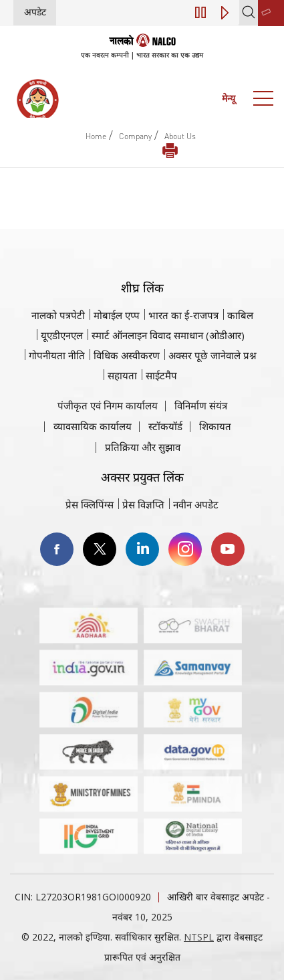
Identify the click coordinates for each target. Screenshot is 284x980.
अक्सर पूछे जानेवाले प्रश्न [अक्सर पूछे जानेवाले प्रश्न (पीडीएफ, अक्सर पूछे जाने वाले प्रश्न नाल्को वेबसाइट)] (212, 355)
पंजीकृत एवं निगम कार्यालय (108, 405)
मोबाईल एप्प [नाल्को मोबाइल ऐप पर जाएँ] (117, 315)
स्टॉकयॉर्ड (165, 426)
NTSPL (199, 937)
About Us (180, 136)
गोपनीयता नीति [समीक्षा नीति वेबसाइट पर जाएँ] (57, 355)
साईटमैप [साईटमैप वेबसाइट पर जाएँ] (161, 375)
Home (96, 136)
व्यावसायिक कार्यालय (93, 426)
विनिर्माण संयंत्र (201, 405)
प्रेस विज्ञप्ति (143, 504)
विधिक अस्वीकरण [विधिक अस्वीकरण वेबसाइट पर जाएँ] (127, 355)
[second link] (271, 13)
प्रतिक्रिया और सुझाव (143, 447)
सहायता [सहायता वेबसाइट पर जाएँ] (122, 375)
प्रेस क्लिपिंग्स (90, 504)
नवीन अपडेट (196, 504)
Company (135, 136)
